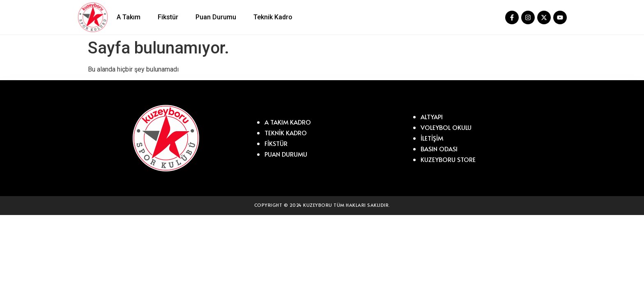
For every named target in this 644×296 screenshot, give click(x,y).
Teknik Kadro (273, 17)
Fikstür (168, 17)
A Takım (129, 17)
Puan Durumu (216, 17)
